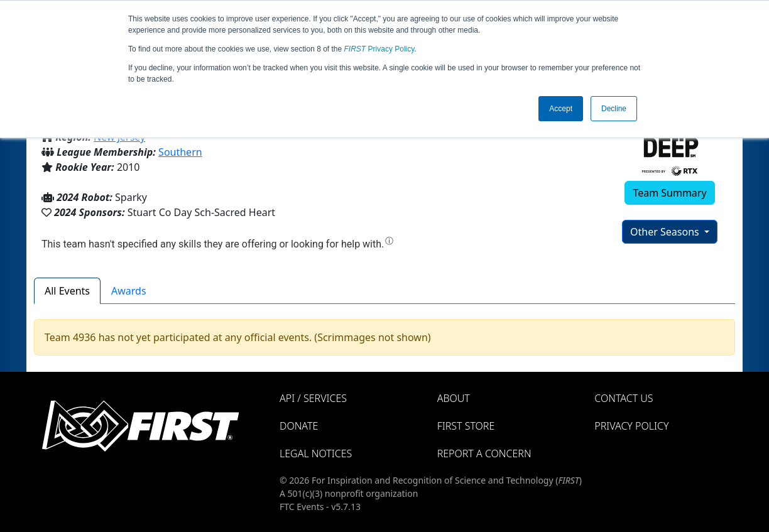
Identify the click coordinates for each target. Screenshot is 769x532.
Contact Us (624, 398)
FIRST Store (466, 426)
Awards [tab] (129, 291)
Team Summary (669, 193)
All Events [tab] (67, 291)
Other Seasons (666, 232)
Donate (299, 426)
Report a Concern (484, 453)
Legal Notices (316, 453)
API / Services (313, 398)
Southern (180, 152)
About (454, 398)
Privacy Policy (379, 49)
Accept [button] (561, 109)
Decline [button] (614, 109)
